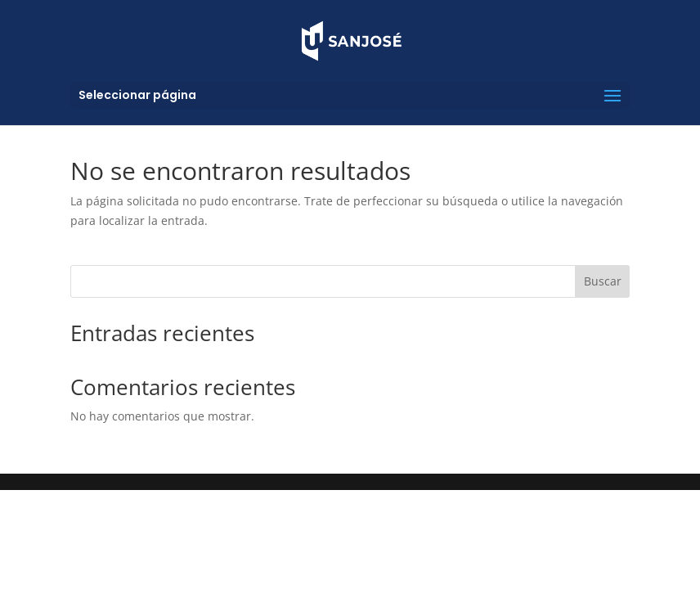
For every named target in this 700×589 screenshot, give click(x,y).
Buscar (603, 281)
